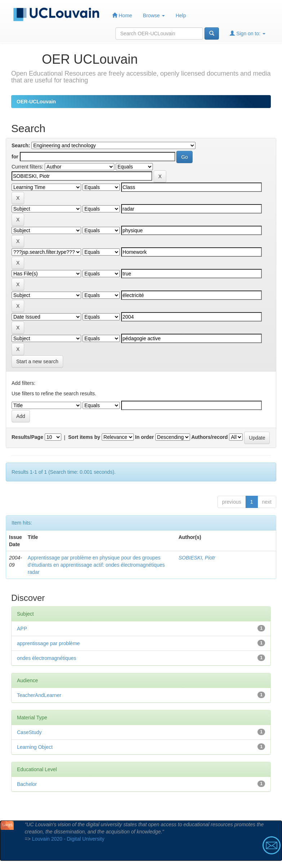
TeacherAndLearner (39, 695)
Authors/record (209, 437)
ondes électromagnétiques (47, 658)
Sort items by (84, 437)
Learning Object (35, 747)
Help (181, 15)
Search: (21, 145)
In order (145, 437)
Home (122, 15)
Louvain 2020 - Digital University (68, 839)
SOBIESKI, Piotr (197, 558)
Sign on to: (248, 33)
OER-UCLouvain (36, 102)
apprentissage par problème (48, 643)
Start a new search (37, 361)
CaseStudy (29, 732)
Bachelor (27, 784)
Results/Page (27, 437)
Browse (154, 15)
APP (22, 629)
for (15, 157)
